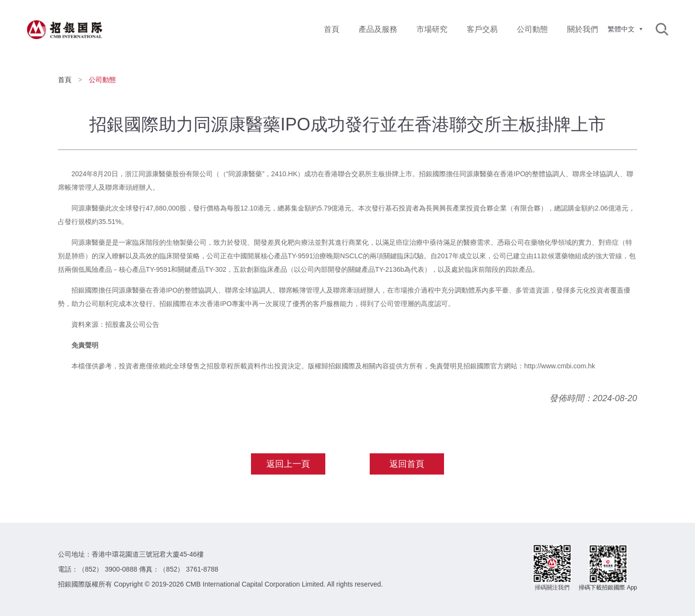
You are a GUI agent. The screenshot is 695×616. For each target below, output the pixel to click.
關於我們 (583, 29)
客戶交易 (482, 29)
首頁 (332, 29)
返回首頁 (407, 464)
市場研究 (432, 29)
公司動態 (532, 29)
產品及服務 (378, 29)
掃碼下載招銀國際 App (608, 588)
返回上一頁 (288, 464)
